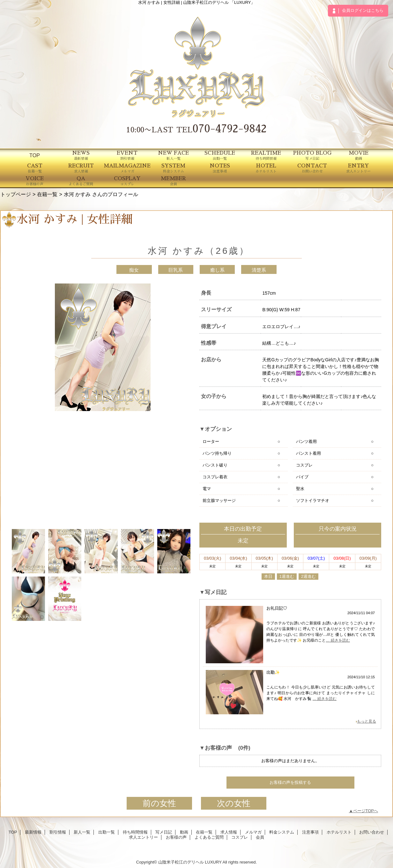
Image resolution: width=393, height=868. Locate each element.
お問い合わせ (372, 832)
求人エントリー (143, 837)
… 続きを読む (338, 640)
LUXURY (213, 862)
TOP (35, 155)
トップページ (16, 194)
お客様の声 (176, 837)
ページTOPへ (366, 811)
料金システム (282, 832)
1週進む (287, 576)
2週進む (308, 576)
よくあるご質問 (209, 837)
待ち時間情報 (135, 832)
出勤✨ (273, 672)
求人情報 (229, 832)
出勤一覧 (107, 832)
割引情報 (58, 832)
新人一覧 (82, 832)
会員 (260, 837)
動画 (184, 832)
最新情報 (33, 832)
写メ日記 (164, 832)
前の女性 (159, 803)
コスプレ (240, 837)
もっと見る (367, 721)
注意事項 (310, 832)
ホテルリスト (339, 832)
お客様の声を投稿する (290, 782)
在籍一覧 (47, 194)
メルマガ (253, 832)
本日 (268, 576)
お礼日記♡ (277, 608)
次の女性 (234, 803)
